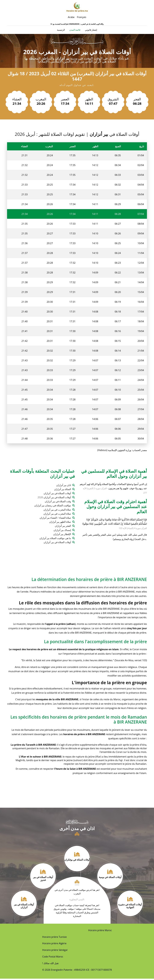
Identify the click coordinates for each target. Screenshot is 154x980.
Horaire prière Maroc (100, 931)
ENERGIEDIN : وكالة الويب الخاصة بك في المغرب (86, 24)
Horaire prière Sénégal (55, 951)
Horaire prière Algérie (54, 945)
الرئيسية (61, 30)
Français (82, 17)
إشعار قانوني (91, 30)
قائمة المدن (75, 30)
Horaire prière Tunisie (55, 938)
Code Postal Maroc (53, 958)
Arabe (71, 17)
